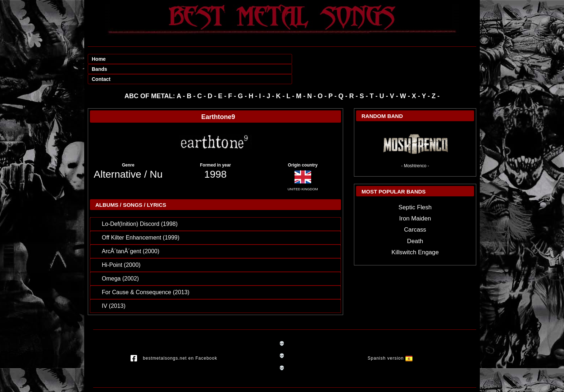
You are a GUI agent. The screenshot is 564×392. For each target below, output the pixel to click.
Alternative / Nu (128, 154)
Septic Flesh (415, 187)
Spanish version (390, 338)
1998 (215, 154)
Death (415, 221)
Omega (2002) (120, 258)
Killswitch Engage (415, 232)
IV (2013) (114, 286)
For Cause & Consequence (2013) (146, 272)
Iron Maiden (415, 198)
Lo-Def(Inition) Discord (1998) (140, 204)
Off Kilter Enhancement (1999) (141, 217)
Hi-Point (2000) (121, 245)
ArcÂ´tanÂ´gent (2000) (131, 231)
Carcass (415, 209)
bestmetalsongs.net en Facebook (174, 338)
